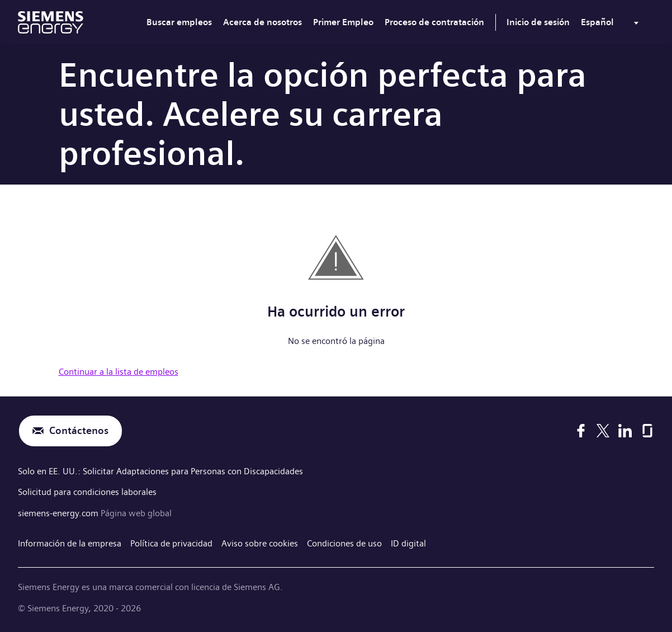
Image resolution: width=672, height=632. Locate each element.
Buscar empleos (179, 22)
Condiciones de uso (344, 543)
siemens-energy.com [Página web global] (59, 513)
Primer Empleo (343, 22)
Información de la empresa (70, 543)
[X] (603, 431)
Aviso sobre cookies (260, 543)
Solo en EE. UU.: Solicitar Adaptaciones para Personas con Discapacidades (160, 471)
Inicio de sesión (538, 22)
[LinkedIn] (625, 431)
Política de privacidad (171, 543)
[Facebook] (581, 431)
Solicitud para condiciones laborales (87, 492)
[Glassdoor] (647, 431)
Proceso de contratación (434, 22)
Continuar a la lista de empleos (119, 372)
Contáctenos (79, 431)
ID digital (408, 543)
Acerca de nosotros (262, 22)
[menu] (612, 25)
